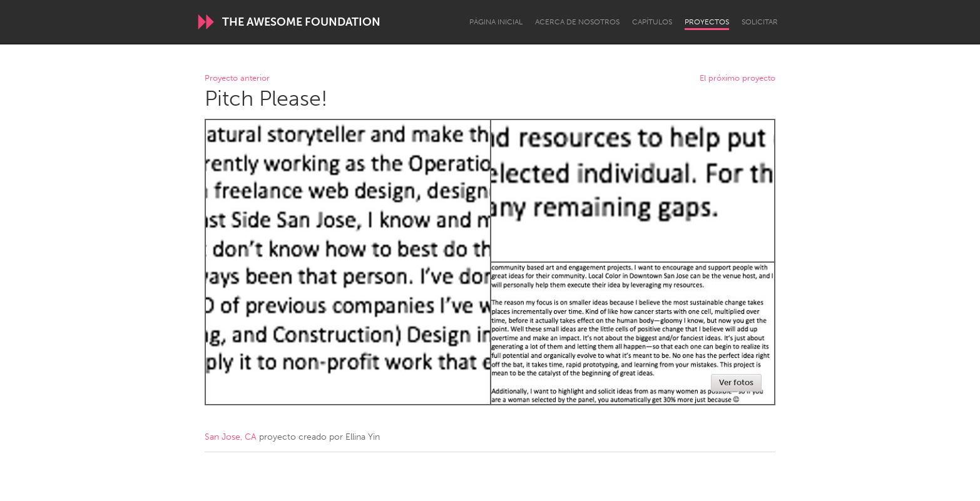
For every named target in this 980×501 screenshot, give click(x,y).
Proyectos (707, 22)
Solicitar (760, 22)
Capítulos (652, 22)
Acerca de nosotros (577, 22)
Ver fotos (736, 382)
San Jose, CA (231, 437)
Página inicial (496, 22)
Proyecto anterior (237, 78)
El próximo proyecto (738, 78)
